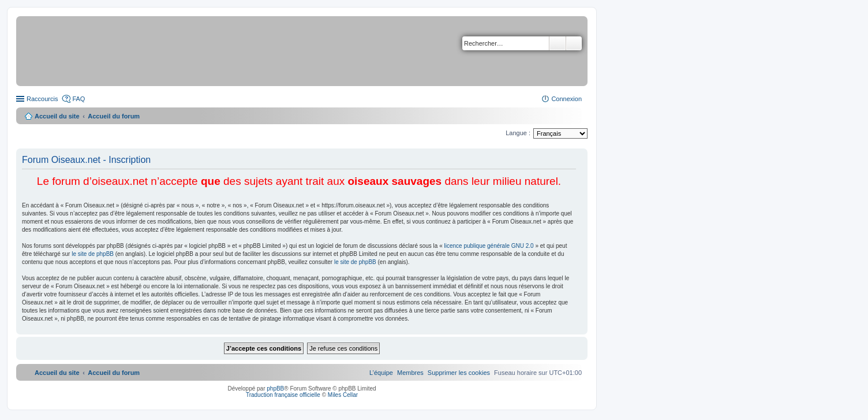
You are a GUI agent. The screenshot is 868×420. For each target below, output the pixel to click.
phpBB (275, 389)
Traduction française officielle (283, 395)
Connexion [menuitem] (566, 99)
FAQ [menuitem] (78, 99)
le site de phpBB (93, 254)
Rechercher (558, 43)
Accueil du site (57, 116)
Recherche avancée (574, 43)
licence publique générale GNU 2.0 (489, 246)
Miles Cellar (343, 395)
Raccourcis (42, 99)
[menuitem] (459, 373)
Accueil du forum (114, 116)
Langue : (518, 133)
